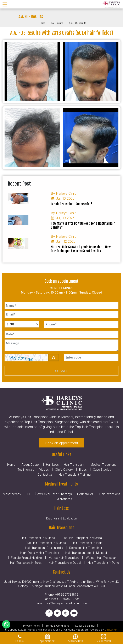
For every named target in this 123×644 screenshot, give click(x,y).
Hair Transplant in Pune (103, 563)
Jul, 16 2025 (63, 198)
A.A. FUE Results (77, 23)
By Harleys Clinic (64, 193)
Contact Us (45, 474)
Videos (44, 470)
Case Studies (102, 470)
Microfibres (64, 499)
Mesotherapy (12, 494)
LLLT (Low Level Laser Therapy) (50, 494)
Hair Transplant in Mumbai (38, 538)
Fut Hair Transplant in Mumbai (82, 538)
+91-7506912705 (68, 599)
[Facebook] (49, 613)
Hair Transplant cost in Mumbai (86, 553)
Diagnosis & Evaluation (62, 518)
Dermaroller (85, 494)
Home (42, 23)
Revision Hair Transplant (86, 548)
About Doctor (31, 465)
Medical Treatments (61, 484)
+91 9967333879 (67, 594)
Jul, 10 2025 (63, 218)
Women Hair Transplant (101, 558)
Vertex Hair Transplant (63, 558)
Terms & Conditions (58, 626)
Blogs (83, 470)
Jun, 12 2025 (63, 241)
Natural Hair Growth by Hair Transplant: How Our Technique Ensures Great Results (81, 249)
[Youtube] (74, 613)
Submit (61, 371)
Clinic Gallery (64, 470)
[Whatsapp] (6, 624)
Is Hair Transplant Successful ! (71, 204)
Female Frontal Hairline (26, 558)
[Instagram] (66, 613)
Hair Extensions (110, 494)
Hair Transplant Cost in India (44, 548)
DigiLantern (111, 630)
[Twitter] (57, 613)
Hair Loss (52, 465)
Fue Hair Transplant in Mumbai (46, 543)
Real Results (57, 23)
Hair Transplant (74, 465)
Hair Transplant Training (75, 474)
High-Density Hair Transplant (40, 553)
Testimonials (26, 470)
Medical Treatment (103, 465)
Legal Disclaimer (85, 626)
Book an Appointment (62, 443)
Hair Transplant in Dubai (64, 563)
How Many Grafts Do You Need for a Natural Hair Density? (83, 225)
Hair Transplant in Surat (25, 563)
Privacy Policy (32, 626)
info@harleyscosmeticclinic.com (66, 603)
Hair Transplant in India (87, 543)
